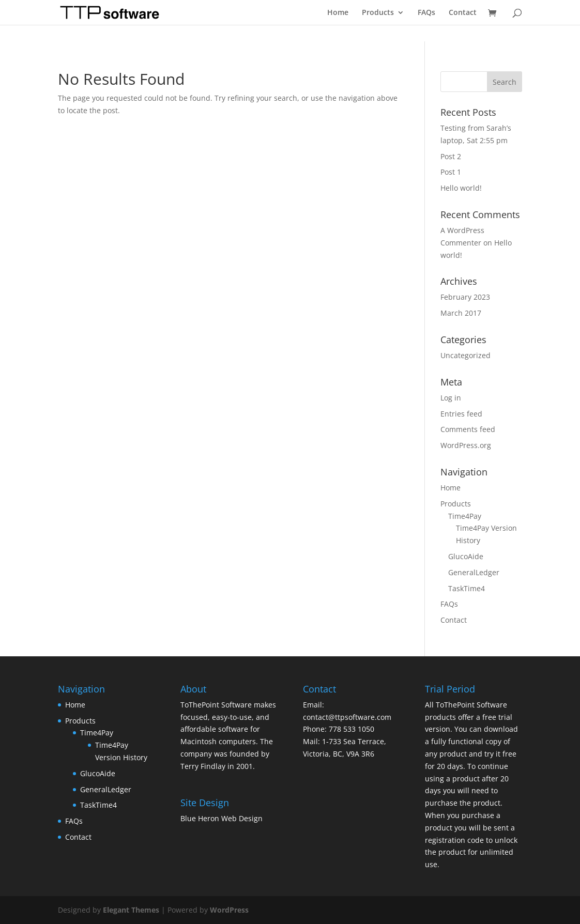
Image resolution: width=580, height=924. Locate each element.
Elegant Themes (131, 910)
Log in (451, 398)
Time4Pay (465, 516)
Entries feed (461, 414)
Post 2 (451, 156)
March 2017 (461, 313)
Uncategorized (465, 355)
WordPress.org (466, 445)
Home (338, 13)
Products (378, 13)
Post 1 (451, 172)
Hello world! (461, 188)
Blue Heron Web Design (222, 818)
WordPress (229, 910)
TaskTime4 (467, 588)
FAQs (426, 13)
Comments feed (468, 429)
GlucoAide (466, 556)
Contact (463, 13)
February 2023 (465, 297)
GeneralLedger (474, 572)
